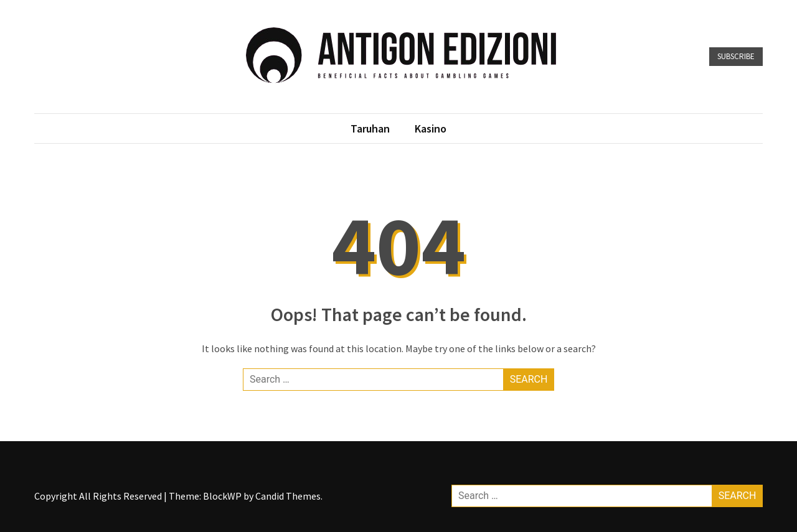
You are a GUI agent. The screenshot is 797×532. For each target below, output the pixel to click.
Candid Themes (288, 496)
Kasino (431, 128)
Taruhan (370, 128)
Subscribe (736, 56)
